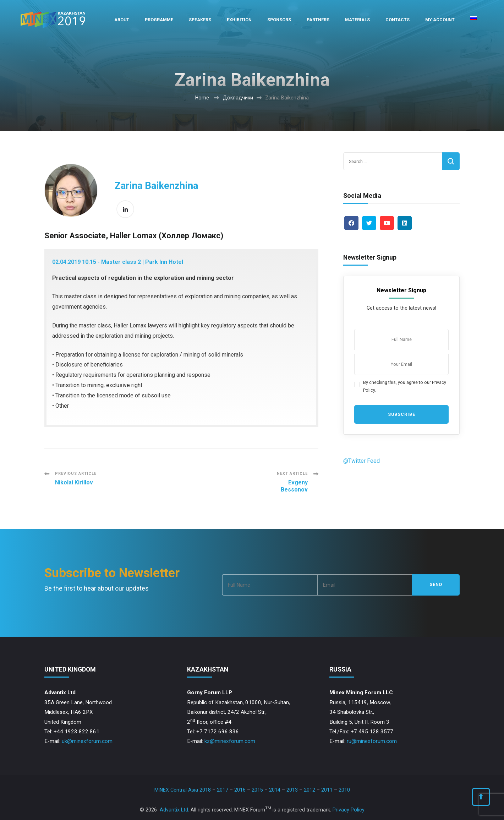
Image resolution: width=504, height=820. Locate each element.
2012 (309, 790)
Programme (159, 20)
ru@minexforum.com (372, 741)
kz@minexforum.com (230, 741)
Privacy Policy (349, 810)
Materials (357, 20)
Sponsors (279, 20)
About (122, 20)
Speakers (200, 20)
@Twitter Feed (361, 461)
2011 (327, 790)
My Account (440, 20)
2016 (240, 790)
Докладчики (238, 98)
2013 (292, 790)
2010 (344, 790)
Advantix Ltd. (174, 810)
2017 (223, 790)
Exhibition (239, 20)
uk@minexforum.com (87, 741)
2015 (257, 790)
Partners (318, 20)
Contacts (398, 20)
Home (202, 98)
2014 (275, 790)
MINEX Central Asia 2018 (183, 790)
